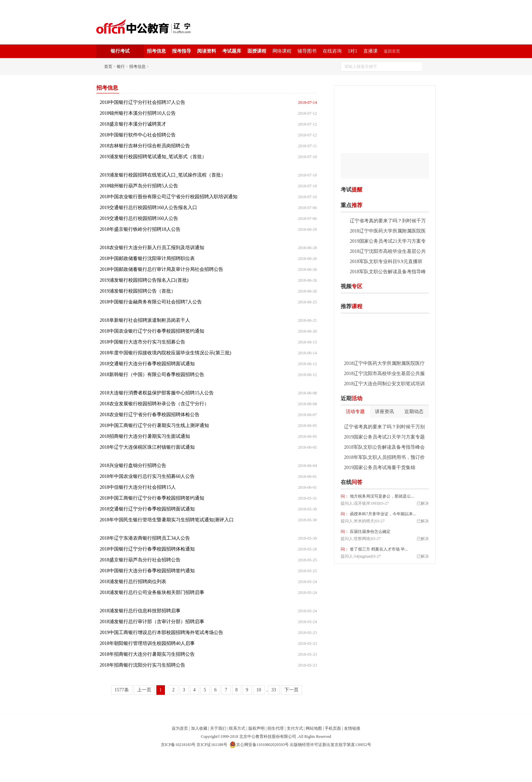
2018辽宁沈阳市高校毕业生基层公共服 (384, 374)
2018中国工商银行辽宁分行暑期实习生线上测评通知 (154, 425)
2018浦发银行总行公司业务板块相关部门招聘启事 (152, 592)
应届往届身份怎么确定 (370, 532)
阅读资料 (207, 51)
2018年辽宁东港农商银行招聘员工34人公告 (145, 538)
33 (274, 690)
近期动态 (414, 412)
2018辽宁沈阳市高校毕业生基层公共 (388, 251)
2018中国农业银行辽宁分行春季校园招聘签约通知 (152, 331)
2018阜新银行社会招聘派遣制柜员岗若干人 (145, 320)
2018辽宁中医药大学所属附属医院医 (388, 231)
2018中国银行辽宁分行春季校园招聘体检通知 (147, 549)
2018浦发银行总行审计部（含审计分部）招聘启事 (152, 622)
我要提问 (418, 482)
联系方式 (237, 728)
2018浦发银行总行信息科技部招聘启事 (140, 611)
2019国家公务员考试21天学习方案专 (388, 241)
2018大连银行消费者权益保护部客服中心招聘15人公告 (157, 393)
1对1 (353, 51)
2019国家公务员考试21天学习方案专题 (384, 437)
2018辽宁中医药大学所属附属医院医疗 (384, 363)
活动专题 (355, 412)
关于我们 (218, 728)
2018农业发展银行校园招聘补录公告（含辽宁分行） (154, 404)
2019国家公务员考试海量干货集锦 (380, 468)
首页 (108, 67)
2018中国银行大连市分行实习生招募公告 (142, 342)
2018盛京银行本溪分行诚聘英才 (133, 124)
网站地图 (314, 728)
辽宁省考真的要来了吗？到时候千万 (388, 221)
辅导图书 (307, 51)
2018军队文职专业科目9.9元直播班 (386, 262)
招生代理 (275, 728)
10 (259, 690)
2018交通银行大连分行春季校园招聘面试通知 (147, 364)
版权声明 (256, 728)
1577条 (122, 690)
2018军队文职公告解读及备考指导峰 (388, 272)
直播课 (370, 51)
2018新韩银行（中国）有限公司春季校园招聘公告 (152, 375)
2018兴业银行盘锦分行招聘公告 (133, 466)
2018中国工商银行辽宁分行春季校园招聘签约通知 (152, 498)
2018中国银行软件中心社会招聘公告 (138, 135)
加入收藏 (199, 728)
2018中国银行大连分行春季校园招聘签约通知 (147, 571)
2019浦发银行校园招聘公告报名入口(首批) (144, 280)
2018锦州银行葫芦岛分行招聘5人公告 (139, 186)
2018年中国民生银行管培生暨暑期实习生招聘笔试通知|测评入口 (167, 520)
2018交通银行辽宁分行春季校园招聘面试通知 (147, 509)
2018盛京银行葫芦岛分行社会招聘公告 (140, 560)
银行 (121, 67)
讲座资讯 (384, 412)
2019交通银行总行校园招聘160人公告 (139, 218)
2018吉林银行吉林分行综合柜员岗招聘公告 (145, 146)
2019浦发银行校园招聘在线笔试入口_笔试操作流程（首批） (163, 175)
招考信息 (156, 51)
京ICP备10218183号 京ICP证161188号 (194, 745)
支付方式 (295, 728)
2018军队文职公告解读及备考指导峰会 (384, 447)
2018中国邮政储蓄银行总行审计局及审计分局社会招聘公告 (161, 269)
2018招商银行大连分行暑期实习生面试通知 (145, 436)
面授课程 (257, 51)
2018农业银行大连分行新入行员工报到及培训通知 (152, 248)
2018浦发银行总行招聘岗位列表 (133, 582)
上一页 (144, 690)
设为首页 (180, 728)
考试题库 (232, 51)
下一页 (291, 690)
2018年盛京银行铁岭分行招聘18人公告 (140, 229)
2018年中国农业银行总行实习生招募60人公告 (147, 476)
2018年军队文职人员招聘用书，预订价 (384, 457)
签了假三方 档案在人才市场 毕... (378, 549)
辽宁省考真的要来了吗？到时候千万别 (384, 427)
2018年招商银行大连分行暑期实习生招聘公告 (147, 654)
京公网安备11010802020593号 (259, 745)
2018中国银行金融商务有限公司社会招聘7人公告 (151, 302)
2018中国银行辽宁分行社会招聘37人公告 (142, 102)
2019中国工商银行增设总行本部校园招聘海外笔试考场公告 (161, 632)
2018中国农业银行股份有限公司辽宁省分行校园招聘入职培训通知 (169, 197)
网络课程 (282, 51)
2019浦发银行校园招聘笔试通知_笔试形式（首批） (153, 157)
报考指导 (182, 51)
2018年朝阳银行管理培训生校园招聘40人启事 (147, 643)
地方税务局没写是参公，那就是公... (381, 496)
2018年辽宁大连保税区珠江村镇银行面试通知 (147, 447)
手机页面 (333, 728)
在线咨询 (332, 51)
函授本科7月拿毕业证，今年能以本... (382, 514)
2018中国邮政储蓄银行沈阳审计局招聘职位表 (147, 258)
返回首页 (392, 51)
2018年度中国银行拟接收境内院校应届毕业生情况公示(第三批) (165, 353)
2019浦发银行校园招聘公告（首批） (138, 291)
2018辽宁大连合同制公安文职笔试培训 (384, 384)
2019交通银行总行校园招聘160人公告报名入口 (148, 208)
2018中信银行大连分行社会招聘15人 (138, 487)
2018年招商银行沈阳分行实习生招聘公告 (142, 665)
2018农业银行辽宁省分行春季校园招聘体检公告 (150, 415)
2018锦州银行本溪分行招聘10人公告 (138, 113)
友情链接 (352, 728)
